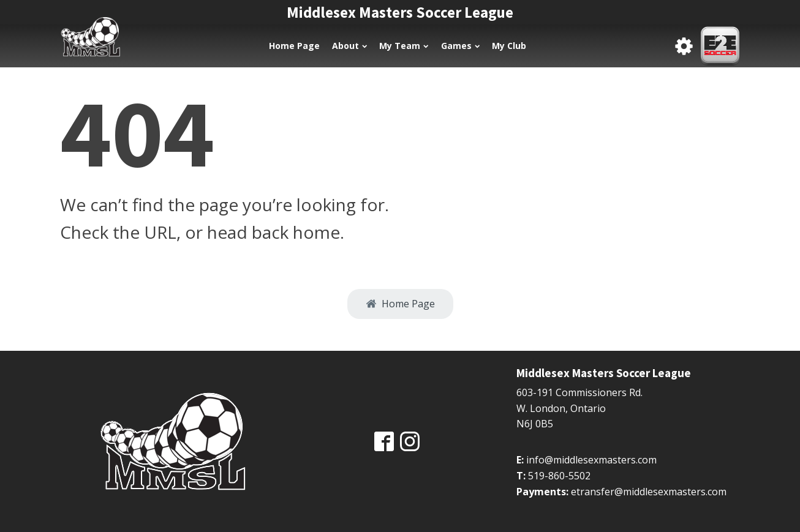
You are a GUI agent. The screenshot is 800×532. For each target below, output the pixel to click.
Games (460, 46)
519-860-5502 (559, 476)
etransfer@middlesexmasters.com (649, 492)
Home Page (294, 46)
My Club (509, 46)
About (349, 46)
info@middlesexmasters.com (591, 460)
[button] (400, 304)
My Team (404, 46)
